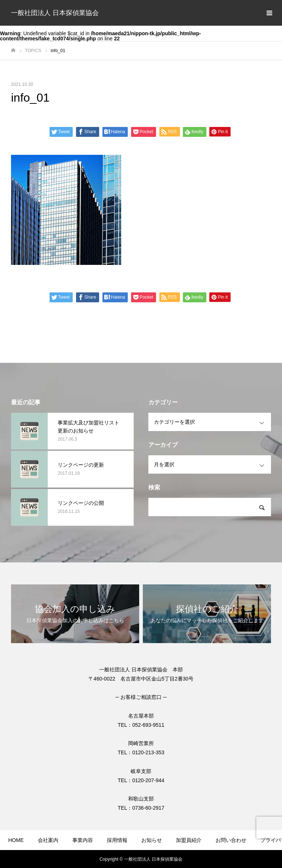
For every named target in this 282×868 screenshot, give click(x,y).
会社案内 (48, 840)
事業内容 (83, 840)
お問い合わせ (231, 840)
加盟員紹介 (189, 840)
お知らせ (152, 840)
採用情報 (117, 840)
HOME (16, 840)
